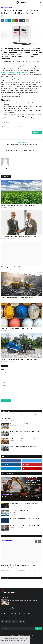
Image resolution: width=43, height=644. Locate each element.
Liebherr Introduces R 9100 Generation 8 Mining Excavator (25, 446)
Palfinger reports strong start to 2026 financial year (23, 424)
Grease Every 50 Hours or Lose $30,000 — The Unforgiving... (25, 503)
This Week (8, 414)
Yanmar (7, 122)
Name (3, 369)
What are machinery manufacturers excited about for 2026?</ (25, 431)
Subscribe (38, 628)
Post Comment (6, 401)
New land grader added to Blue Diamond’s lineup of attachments (19, 359)
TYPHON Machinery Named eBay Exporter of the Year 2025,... (25, 526)
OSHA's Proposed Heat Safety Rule (11, 267)
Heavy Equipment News (6, 7)
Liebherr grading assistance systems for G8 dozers (19, 565)
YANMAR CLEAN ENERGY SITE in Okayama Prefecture (15, 72)
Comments (5, 366)
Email (3, 376)
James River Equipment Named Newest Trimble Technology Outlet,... (17, 614)
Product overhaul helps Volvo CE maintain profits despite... (17, 298)
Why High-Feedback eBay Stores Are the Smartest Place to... (25, 518)
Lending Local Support (7, 419)
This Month (21, 414)
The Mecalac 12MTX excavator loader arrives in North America (22, 150)
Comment (4, 382)
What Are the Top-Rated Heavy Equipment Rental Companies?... (26, 439)
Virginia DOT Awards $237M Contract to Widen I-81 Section (23, 600)
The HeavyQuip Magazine (14, 127)
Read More (37, 132)
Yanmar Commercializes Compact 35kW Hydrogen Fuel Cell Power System (20, 125)
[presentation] (11, 395)
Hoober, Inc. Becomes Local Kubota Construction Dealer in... (18, 205)
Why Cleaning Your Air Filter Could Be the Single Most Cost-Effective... (25, 512)
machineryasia (6, 16)
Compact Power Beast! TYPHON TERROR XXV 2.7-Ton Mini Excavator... (23, 608)
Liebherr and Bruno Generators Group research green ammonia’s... (20, 236)
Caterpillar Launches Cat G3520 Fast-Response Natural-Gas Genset (22, 145)
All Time (35, 414)
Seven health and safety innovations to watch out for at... (17, 328)
